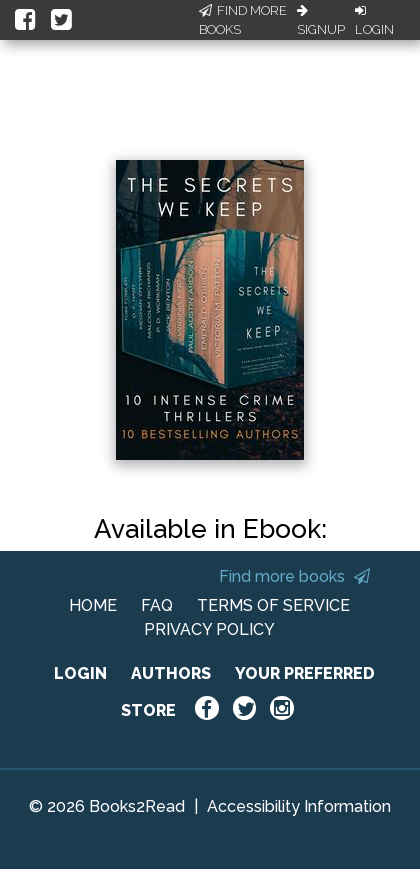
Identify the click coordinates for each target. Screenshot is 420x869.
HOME (93, 605)
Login (374, 21)
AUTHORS (171, 673)
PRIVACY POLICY (209, 629)
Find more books (294, 576)
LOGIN (80, 673)
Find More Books (243, 20)
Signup (321, 21)
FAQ (157, 605)
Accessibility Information (299, 806)
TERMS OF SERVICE (273, 605)
